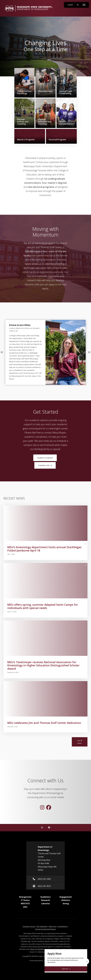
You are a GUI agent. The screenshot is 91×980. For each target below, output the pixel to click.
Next (89, 352)
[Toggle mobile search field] (78, 5)
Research (46, 900)
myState (71, 4)
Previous (2, 352)
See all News (80, 742)
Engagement (66, 897)
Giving (66, 904)
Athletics (66, 900)
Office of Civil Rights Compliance (41, 949)
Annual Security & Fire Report (45, 929)
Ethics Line (53, 926)
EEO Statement (42, 926)
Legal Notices (63, 926)
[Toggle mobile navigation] (84, 5)
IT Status (25, 900)
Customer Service (29, 926)
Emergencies (25, 897)
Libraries (46, 904)
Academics (45, 897)
